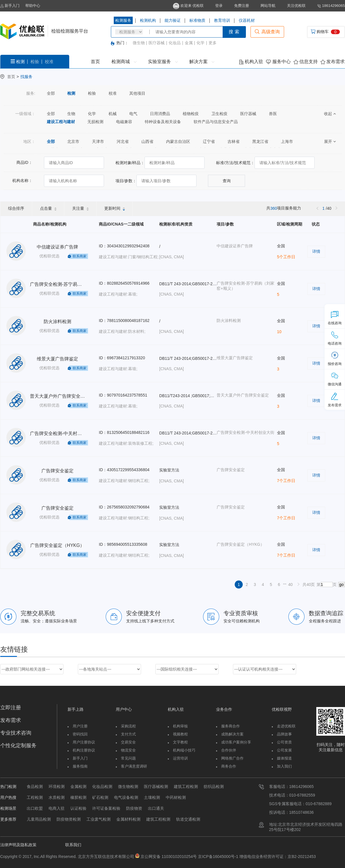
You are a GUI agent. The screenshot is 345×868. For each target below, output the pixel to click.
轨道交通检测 (188, 819)
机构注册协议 (84, 750)
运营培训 (180, 758)
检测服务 (123, 20)
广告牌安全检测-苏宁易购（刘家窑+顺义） (73, 284)
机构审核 (180, 726)
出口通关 (156, 808)
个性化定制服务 (18, 745)
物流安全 (128, 750)
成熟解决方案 (232, 734)
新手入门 (10, 6)
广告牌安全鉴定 (57, 471)
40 (290, 585)
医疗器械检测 (156, 787)
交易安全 (128, 742)
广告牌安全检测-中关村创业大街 (63, 433)
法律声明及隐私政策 (18, 845)
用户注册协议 (84, 742)
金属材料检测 (128, 819)
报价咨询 (335, 359)
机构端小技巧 (184, 750)
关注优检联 (296, 6)
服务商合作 (231, 726)
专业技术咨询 (16, 733)
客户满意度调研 (134, 766)
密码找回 (80, 734)
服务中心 (278, 62)
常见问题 (128, 758)
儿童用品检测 (39, 819)
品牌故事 (284, 734)
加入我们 (284, 766)
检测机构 (148, 20)
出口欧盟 (35, 808)
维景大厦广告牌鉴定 (57, 359)
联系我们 (73, 845)
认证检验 (78, 808)
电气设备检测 (126, 797)
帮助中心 (33, 6)
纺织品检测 (214, 787)
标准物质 (197, 20)
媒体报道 (284, 758)
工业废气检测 (99, 819)
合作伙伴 (229, 750)
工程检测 (35, 797)
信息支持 (306, 62)
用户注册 (80, 726)
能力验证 (173, 20)
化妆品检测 (102, 787)
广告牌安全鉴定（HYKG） (57, 545)
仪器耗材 (247, 20)
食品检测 (35, 787)
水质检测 (57, 797)
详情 (316, 251)
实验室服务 (163, 62)
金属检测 (78, 787)
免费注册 (242, 6)
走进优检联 (286, 726)
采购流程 (128, 726)
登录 (219, 6)
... (285, 583)
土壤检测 (152, 797)
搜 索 (234, 32)
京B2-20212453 (302, 857)
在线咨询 (335, 318)
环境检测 (57, 787)
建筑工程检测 (186, 787)
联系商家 (80, 256)
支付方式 (128, 734)
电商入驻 (57, 808)
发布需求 (333, 62)
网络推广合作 (232, 758)
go (342, 585)
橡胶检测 (78, 797)
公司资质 (284, 742)
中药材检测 (176, 797)
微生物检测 (128, 787)
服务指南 (80, 766)
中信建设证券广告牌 (57, 247)
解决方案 (202, 62)
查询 (227, 181)
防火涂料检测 (57, 322)
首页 (95, 62)
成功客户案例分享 (236, 742)
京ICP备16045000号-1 (217, 857)
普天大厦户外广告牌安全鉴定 (60, 396)
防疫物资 (134, 808)
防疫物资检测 (69, 819)
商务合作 (229, 766)
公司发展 (284, 750)
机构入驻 (251, 62)
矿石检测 (100, 797)
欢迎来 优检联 (188, 6)
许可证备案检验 (106, 808)
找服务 (26, 77)
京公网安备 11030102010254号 (169, 857)
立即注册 (11, 708)
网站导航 (268, 6)
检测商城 (124, 62)
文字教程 (180, 742)
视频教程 (180, 734)
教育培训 (222, 20)
